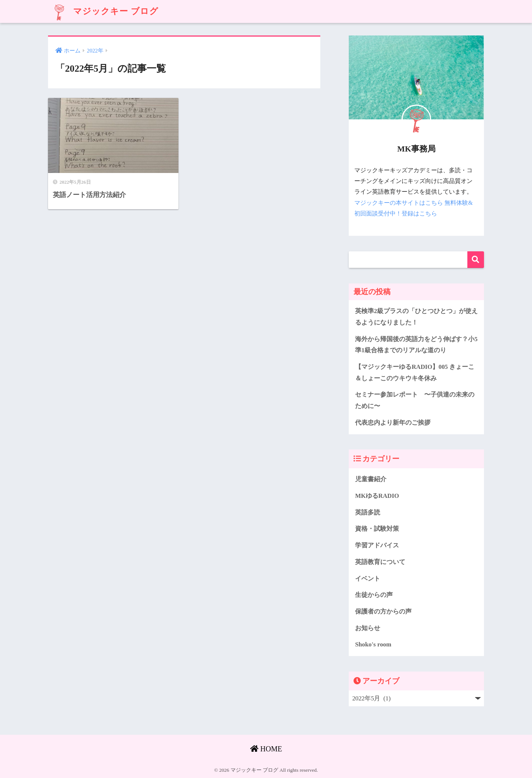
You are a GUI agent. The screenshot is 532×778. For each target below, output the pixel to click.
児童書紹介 (371, 479)
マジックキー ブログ (104, 11)
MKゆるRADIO (377, 496)
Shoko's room (373, 644)
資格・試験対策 (377, 529)
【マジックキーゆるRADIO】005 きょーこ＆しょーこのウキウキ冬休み (415, 373)
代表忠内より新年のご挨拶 (393, 423)
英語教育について (380, 562)
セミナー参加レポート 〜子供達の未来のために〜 (415, 400)
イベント (368, 579)
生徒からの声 (374, 595)
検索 (476, 260)
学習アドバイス (377, 545)
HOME (266, 749)
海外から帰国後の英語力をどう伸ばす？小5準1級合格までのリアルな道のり (416, 345)
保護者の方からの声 (383, 611)
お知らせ (368, 628)
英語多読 (368, 512)
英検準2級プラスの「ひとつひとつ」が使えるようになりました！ (416, 317)
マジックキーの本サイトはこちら (399, 203)
